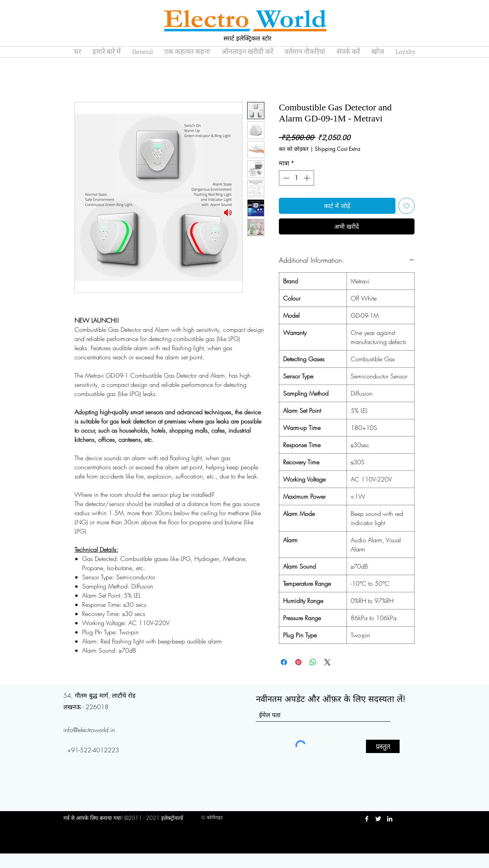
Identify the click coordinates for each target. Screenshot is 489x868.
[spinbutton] (296, 178)
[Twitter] (378, 819)
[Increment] (308, 178)
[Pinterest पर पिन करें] (298, 662)
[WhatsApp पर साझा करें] (313, 662)
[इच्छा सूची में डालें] (406, 206)
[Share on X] (327, 662)
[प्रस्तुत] (383, 746)
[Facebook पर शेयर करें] (284, 662)
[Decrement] (285, 178)
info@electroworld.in (89, 730)
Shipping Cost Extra (338, 149)
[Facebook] (367, 819)
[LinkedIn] (390, 819)
